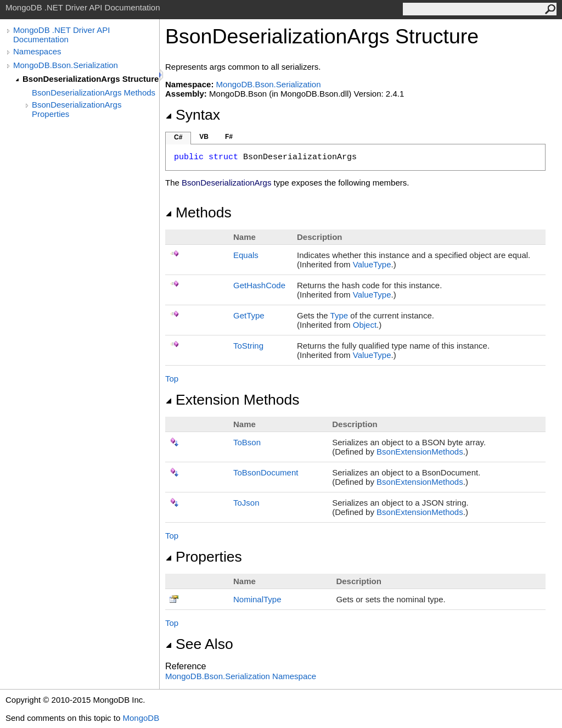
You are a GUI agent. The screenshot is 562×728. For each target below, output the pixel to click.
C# (178, 137)
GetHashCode (259, 285)
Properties (204, 557)
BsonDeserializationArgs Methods (94, 93)
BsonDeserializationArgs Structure (91, 79)
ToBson (247, 442)
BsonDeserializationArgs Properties (77, 109)
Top (172, 379)
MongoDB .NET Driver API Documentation (61, 35)
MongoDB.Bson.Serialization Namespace (241, 676)
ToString (248, 346)
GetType (249, 315)
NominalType (257, 599)
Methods (198, 212)
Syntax (193, 115)
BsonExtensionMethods (420, 452)
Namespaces (37, 51)
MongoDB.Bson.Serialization (66, 65)
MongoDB (141, 718)
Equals (246, 255)
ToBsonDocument (266, 472)
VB (204, 137)
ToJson (246, 503)
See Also (199, 644)
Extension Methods (232, 400)
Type (339, 315)
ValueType (372, 264)
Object (365, 325)
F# (229, 137)
